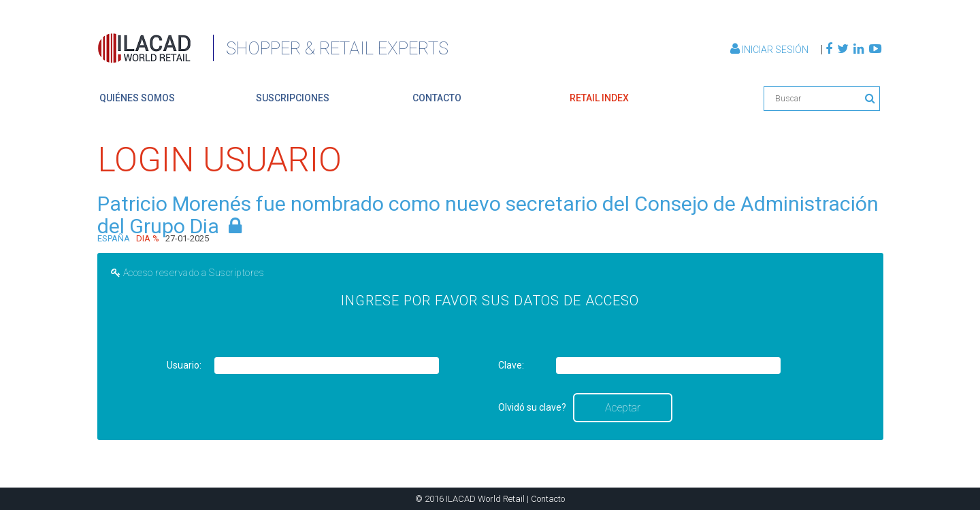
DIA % (148, 238)
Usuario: (184, 365)
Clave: (511, 365)
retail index (599, 98)
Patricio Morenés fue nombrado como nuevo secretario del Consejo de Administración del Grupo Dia (488, 215)
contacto (437, 98)
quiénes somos (137, 98)
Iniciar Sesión (770, 50)
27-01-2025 (187, 238)
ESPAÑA (114, 238)
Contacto (548, 499)
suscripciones (293, 98)
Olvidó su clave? (532, 407)
